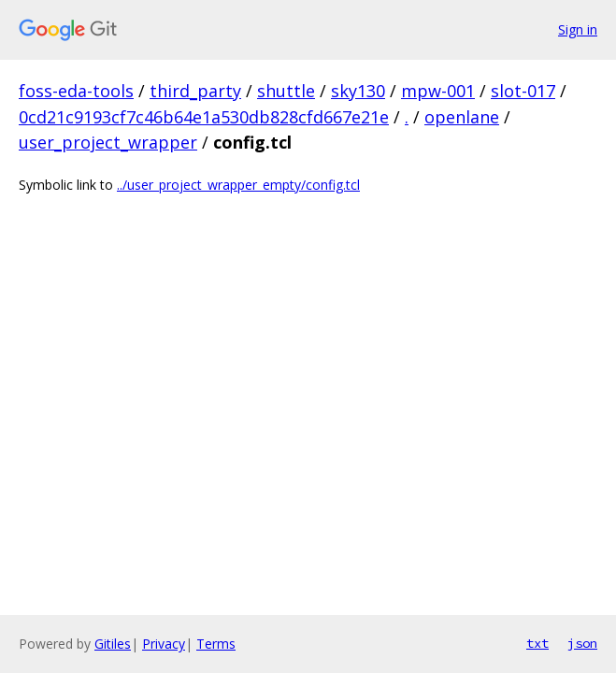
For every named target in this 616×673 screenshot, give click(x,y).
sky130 (358, 91)
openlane (462, 117)
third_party (195, 91)
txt (537, 643)
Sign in (578, 29)
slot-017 (523, 91)
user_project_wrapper (108, 142)
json (582, 643)
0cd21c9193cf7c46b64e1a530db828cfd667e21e (204, 117)
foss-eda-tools (76, 91)
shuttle (286, 91)
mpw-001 (438, 91)
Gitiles (113, 644)
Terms (216, 644)
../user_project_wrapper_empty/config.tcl (238, 185)
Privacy (164, 644)
